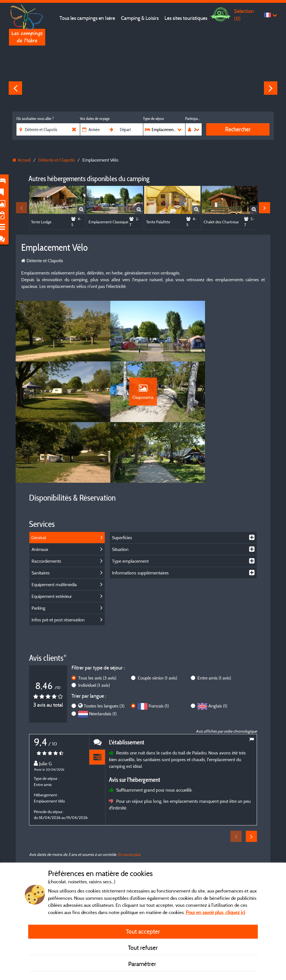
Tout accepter (143, 931)
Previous (15, 88)
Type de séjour (154, 119)
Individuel (94, 637)
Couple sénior (157, 630)
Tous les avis (97, 630)
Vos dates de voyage (95, 119)
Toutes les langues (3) (104, 658)
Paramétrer (143, 964)
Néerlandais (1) (103, 666)
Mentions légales (125, 852)
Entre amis (214, 630)
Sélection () (244, 15)
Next (271, 88)
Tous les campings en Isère (87, 18)
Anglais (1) (218, 658)
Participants (193, 119)
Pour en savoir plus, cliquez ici (215, 912)
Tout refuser (143, 948)
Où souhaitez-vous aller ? (35, 119)
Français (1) (159, 658)
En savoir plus (129, 807)
